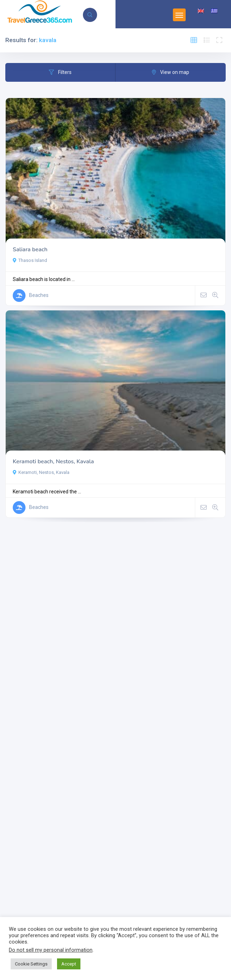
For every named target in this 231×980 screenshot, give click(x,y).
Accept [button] (69, 964)
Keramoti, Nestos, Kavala (41, 472)
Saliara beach (30, 250)
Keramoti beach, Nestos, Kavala (53, 462)
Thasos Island (30, 260)
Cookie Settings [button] (31, 964)
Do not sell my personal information (51, 950)
